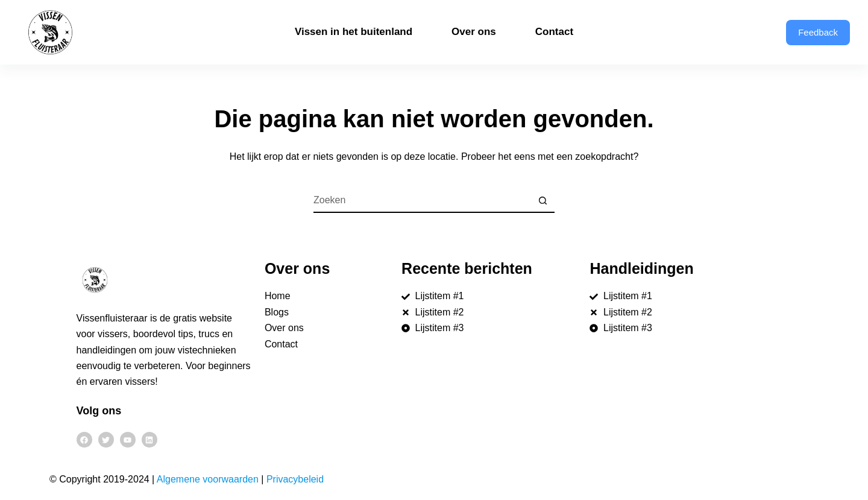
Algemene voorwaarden (208, 479)
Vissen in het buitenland (354, 32)
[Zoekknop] (542, 201)
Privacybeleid (295, 479)
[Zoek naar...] (422, 201)
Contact (554, 32)
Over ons (474, 32)
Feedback (818, 32)
